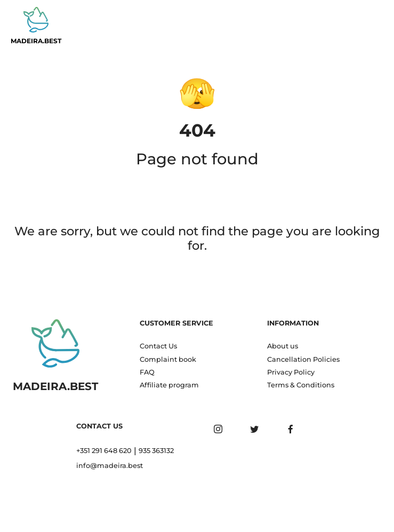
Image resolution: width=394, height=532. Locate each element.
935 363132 (156, 451)
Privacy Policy (291, 372)
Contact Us (158, 346)
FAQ (147, 372)
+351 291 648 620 (104, 451)
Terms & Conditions (301, 385)
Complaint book (168, 359)
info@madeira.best (110, 466)
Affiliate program (169, 385)
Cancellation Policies (303, 359)
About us (283, 346)
